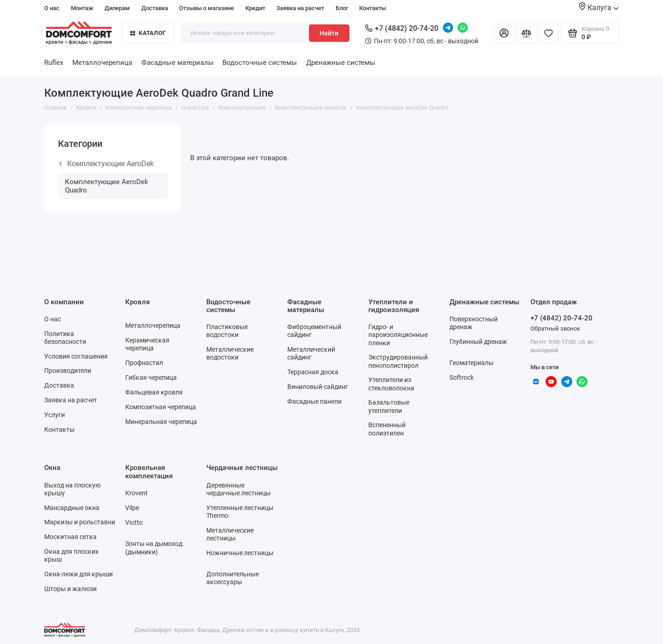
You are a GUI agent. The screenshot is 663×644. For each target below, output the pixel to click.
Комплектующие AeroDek (107, 164)
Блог (342, 8)
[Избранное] (549, 33)
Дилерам (117, 8)
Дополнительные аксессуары (233, 578)
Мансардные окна (72, 508)
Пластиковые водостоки (227, 331)
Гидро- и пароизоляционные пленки (398, 335)
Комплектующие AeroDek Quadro (107, 186)
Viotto (134, 522)
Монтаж (82, 8)
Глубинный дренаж (478, 342)
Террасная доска (313, 372)
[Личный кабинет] (504, 33)
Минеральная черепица (161, 422)
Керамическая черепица (147, 344)
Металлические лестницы (230, 534)
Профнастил (144, 363)
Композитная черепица (161, 407)
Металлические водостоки (230, 353)
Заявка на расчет (300, 8)
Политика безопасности (65, 338)
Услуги (55, 415)
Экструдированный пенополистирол (398, 361)
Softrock (462, 377)
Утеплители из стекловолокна (391, 384)
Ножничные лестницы (240, 553)
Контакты (372, 8)
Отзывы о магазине (206, 8)
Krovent (137, 493)
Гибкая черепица (151, 377)
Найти (329, 33)
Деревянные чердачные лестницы (238, 489)
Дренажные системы (341, 63)
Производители (68, 371)
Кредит (255, 8)
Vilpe (132, 508)
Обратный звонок (555, 328)
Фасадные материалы (177, 63)
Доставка (155, 8)
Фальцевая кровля (154, 392)
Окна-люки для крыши (79, 574)
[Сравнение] (526, 33)
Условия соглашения (76, 356)
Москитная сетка (70, 537)
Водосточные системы (260, 63)
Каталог (148, 33)
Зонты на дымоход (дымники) (154, 548)
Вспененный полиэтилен (387, 429)
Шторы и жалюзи (70, 589)
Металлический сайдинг (311, 353)
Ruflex (54, 63)
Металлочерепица (102, 63)
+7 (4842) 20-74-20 (402, 28)
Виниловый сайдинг (318, 387)
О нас (52, 8)
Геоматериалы (471, 363)
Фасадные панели (314, 401)
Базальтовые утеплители (389, 406)
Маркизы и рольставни (80, 522)
